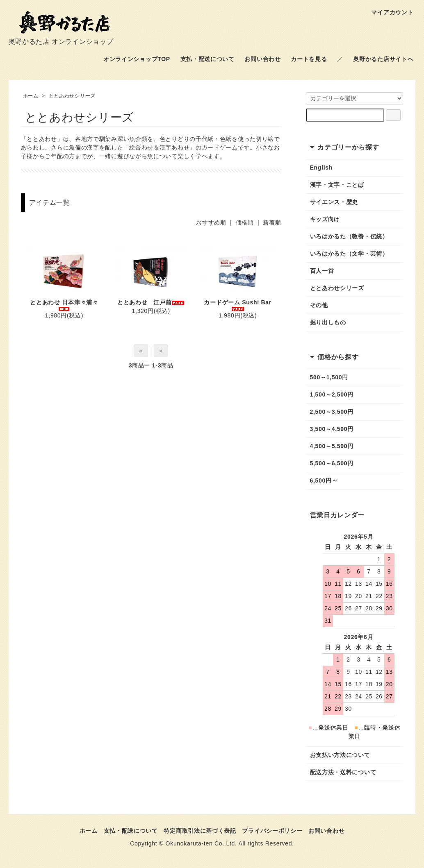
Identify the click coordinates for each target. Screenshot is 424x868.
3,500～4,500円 (332, 429)
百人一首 (322, 271)
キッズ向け (325, 219)
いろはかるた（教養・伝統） (349, 236)
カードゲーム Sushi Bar (237, 305)
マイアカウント (388, 12)
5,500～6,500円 (332, 463)
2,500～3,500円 (332, 412)
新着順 (272, 222)
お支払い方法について (340, 755)
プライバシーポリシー (272, 831)
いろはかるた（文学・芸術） (349, 254)
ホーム (31, 96)
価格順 (245, 222)
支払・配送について (207, 59)
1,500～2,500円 (332, 394)
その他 (319, 305)
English (321, 168)
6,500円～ (324, 480)
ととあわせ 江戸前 (151, 302)
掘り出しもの (328, 322)
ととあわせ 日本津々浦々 (64, 305)
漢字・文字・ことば (337, 185)
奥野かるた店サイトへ (383, 59)
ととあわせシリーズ (72, 96)
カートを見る (309, 59)
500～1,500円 (329, 377)
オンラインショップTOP (137, 59)
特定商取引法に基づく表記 (200, 831)
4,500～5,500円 (332, 446)
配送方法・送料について (343, 772)
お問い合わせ (262, 59)
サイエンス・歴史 (334, 202)
